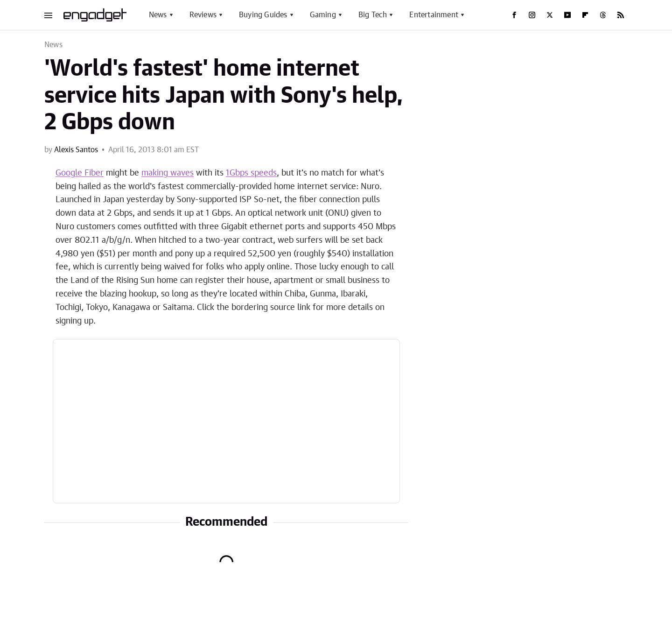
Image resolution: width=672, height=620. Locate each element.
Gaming (323, 15)
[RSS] (621, 15)
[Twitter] (550, 15)
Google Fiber (80, 173)
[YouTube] (567, 15)
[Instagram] (532, 15)
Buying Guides (263, 15)
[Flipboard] (585, 15)
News (158, 15)
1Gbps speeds (251, 173)
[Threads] (603, 15)
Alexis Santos (76, 150)
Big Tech (373, 15)
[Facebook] (514, 15)
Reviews (203, 15)
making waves (168, 173)
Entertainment (434, 15)
